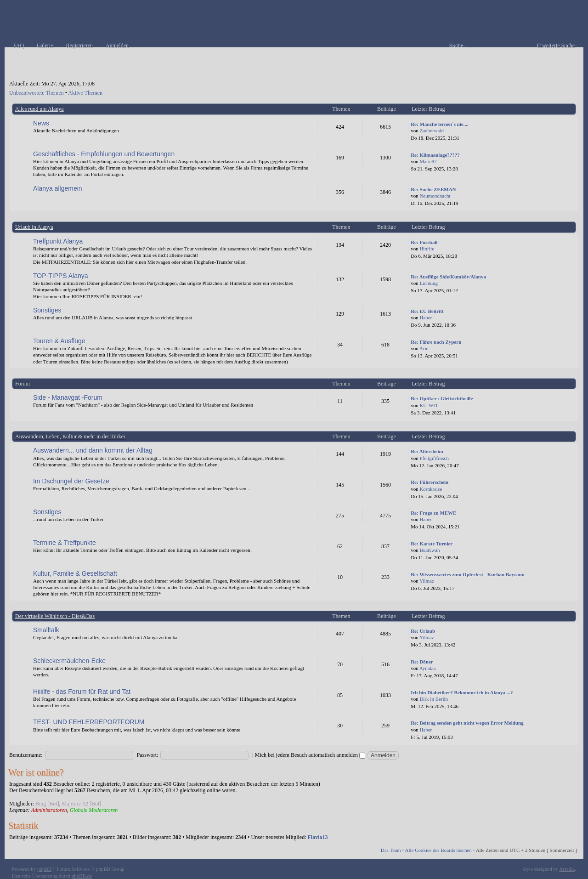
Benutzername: (26, 755)
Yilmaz (427, 581)
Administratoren (49, 810)
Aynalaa (428, 668)
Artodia (567, 869)
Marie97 (428, 161)
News (41, 123)
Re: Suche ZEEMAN (433, 189)
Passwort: (148, 755)
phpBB (44, 869)
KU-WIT (429, 405)
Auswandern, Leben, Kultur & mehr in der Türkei (70, 437)
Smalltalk (46, 630)
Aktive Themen (85, 93)
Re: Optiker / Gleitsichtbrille (442, 398)
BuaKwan (430, 550)
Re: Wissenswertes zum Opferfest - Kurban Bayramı (468, 574)
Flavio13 (318, 837)
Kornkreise (431, 489)
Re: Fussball (424, 242)
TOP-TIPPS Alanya (61, 276)
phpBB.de (82, 876)
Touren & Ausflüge (59, 341)
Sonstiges (47, 310)
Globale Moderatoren (94, 810)
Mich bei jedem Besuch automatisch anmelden (310, 755)
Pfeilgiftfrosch (434, 458)
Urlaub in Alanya (34, 227)
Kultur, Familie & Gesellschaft (75, 573)
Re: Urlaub (423, 631)
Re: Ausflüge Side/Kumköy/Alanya (448, 277)
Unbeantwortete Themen (37, 93)
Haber (426, 318)
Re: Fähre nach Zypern (436, 342)
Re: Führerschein (430, 482)
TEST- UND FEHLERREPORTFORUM (89, 722)
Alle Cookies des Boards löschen (438, 850)
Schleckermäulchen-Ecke (69, 661)
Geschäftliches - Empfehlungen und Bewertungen (104, 154)
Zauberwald (432, 130)
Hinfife (427, 249)
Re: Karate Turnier (432, 544)
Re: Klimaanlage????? (435, 155)
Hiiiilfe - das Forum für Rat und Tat (82, 692)
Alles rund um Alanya (40, 109)
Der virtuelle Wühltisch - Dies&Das (55, 616)
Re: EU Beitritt (427, 311)
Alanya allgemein (58, 188)
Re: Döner (422, 662)
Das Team (391, 850)
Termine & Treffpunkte (65, 543)
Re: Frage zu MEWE (433, 513)
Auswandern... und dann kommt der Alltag (93, 450)
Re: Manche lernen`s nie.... (440, 124)
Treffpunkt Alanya (58, 241)
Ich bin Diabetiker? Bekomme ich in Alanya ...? (462, 692)
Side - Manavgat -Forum (68, 397)
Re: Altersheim (427, 451)
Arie (424, 348)
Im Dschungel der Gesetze (71, 481)
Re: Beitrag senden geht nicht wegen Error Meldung (467, 723)
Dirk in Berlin (434, 699)
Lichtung (429, 283)
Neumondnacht (435, 196)
